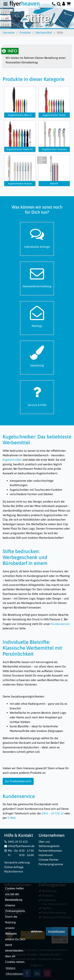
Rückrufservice (14, 871)
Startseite (9, 32)
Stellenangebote (49, 846)
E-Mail (12, 818)
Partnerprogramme (51, 864)
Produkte (25, 32)
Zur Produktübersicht (18, 781)
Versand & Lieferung (17, 862)
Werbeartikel (44, 32)
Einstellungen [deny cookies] (56, 933)
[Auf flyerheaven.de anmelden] (64, 4)
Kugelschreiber (12, 460)
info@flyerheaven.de (19, 846)
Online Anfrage (14, 867)
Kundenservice (60, 624)
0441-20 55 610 (16, 842)
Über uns (44, 842)
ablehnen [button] (37, 933)
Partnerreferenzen (50, 851)
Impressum (46, 855)
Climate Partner (49, 860)
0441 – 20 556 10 (53, 813)
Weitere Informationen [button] (14, 972)
